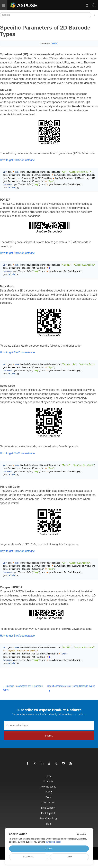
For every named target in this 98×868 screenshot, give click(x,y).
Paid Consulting (48, 818)
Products (48, 781)
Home (48, 776)
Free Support (48, 808)
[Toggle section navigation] (95, 15)
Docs (48, 797)
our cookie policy (53, 842)
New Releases (48, 787)
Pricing (48, 792)
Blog (48, 824)
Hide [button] (55, 43)
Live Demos (48, 802)
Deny (69, 857)
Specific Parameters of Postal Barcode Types (71, 688)
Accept (49, 849)
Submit (49, 736)
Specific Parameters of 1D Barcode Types (23, 688)
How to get (17, 160)
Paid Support (48, 813)
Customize (29, 857)
